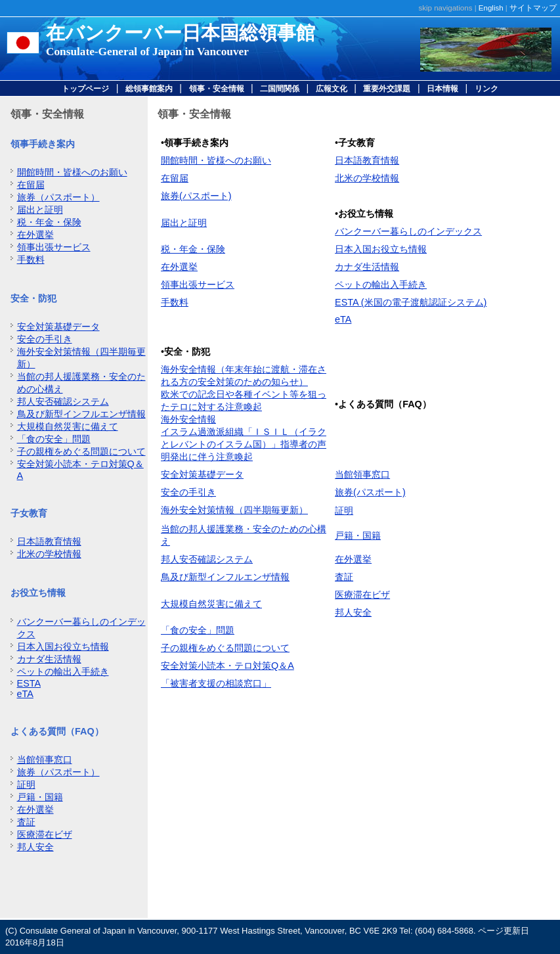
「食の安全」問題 (54, 439)
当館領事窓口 (45, 760)
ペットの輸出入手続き (63, 671)
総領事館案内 (149, 89)
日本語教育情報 (49, 541)
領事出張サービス (54, 247)
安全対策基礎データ (58, 327)
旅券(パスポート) (196, 196)
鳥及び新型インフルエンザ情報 (81, 414)
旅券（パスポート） (58, 197)
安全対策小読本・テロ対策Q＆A (227, 666)
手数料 (31, 260)
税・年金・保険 (49, 222)
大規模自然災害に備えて (68, 426)
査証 (26, 822)
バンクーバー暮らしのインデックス (408, 231)
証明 (26, 784)
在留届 (31, 185)
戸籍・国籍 (40, 797)
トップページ (85, 89)
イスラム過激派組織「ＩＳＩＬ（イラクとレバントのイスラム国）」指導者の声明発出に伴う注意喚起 (244, 444)
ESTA (29, 683)
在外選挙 (35, 235)
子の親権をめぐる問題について (81, 451)
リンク (486, 89)
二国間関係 (280, 89)
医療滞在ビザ (45, 834)
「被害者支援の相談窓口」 (216, 683)
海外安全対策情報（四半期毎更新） (234, 510)
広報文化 (332, 89)
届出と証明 (40, 210)
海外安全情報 (188, 419)
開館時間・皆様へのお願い (72, 172)
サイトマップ (533, 8)
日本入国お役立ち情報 (63, 647)
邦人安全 (35, 847)
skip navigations (446, 8)
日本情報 (442, 89)
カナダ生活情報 (49, 659)
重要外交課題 (387, 89)
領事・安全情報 (217, 89)
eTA (25, 694)
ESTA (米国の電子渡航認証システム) (411, 302)
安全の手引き (45, 339)
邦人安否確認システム (63, 401)
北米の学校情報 (49, 554)
